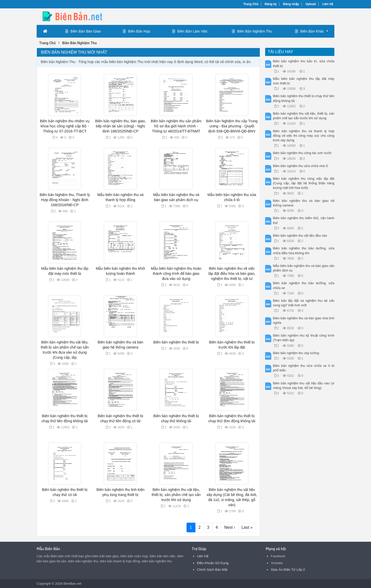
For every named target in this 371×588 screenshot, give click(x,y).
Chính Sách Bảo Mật (212, 570)
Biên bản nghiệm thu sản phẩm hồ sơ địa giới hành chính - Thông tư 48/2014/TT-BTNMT (176, 126)
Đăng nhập (291, 4)
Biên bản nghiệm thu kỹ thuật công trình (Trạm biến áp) (304, 338)
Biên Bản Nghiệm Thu (252, 31)
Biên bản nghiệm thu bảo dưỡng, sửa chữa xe (304, 285)
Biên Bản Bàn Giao (83, 31)
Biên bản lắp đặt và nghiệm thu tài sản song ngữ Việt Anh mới (304, 303)
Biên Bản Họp (137, 31)
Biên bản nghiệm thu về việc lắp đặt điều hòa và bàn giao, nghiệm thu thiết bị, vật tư (232, 274)
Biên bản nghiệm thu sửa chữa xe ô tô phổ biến (304, 368)
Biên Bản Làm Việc (190, 31)
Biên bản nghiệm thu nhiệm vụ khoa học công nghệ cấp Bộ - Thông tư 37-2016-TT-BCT (65, 126)
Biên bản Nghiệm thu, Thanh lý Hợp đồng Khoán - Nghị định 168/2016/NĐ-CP (65, 200)
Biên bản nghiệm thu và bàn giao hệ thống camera (304, 203)
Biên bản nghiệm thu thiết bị (176, 342)
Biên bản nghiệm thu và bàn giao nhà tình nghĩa (304, 320)
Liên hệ (328, 4)
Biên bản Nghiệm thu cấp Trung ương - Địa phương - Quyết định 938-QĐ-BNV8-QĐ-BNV (232, 126)
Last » (247, 527)
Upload (311, 4)
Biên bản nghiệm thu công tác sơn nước (302, 153)
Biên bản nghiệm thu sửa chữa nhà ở (301, 166)
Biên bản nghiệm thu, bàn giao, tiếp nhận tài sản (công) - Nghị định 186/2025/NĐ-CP (120, 126)
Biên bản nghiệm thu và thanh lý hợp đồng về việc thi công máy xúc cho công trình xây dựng (304, 136)
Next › (230, 527)
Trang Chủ (251, 4)
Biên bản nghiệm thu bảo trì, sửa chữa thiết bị (304, 63)
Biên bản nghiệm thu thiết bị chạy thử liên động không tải (304, 98)
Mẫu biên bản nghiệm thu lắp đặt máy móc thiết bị (304, 81)
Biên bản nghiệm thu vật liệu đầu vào (300, 236)
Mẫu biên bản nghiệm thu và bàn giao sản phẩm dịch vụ (304, 268)
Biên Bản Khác (310, 31)
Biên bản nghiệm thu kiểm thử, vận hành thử (304, 220)
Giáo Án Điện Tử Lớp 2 (288, 570)
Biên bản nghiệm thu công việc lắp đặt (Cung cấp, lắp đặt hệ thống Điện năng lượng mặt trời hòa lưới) (304, 183)
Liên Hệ (203, 556)
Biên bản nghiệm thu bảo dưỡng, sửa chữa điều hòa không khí (304, 251)
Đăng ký (271, 4)
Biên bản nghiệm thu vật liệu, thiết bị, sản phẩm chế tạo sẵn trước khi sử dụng (176, 495)
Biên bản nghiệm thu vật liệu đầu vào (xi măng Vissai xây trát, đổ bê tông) (304, 386)
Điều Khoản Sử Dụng (213, 563)
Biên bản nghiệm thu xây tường (296, 353)
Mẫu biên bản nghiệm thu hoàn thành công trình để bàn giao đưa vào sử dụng (176, 274)
